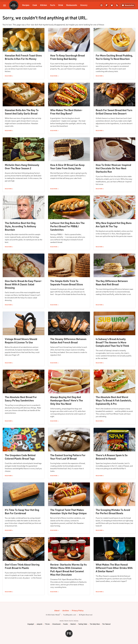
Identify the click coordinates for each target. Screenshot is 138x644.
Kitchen (44, 5)
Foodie (65, 624)
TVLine (47, 624)
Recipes (26, 5)
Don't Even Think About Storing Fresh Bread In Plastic (22, 566)
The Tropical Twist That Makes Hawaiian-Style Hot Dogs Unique (68, 512)
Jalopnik (39, 624)
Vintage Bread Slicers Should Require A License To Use (21, 341)
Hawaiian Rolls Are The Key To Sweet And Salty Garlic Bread (22, 112)
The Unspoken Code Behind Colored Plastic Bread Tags (20, 457)
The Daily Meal (95, 624)
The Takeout (106, 624)
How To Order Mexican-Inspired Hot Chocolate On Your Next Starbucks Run (113, 168)
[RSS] (117, 5)
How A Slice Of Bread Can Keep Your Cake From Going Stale (67, 167)
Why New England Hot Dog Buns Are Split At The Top (114, 225)
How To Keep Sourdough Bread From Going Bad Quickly (67, 57)
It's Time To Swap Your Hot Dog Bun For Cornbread (22, 512)
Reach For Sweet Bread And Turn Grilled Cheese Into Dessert (114, 112)
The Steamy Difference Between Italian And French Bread (68, 341)
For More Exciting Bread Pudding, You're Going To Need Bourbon (114, 57)
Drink (61, 5)
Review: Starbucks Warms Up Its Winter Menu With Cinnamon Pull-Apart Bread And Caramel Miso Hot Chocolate (68, 570)
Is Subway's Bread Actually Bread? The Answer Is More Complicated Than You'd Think (112, 342)
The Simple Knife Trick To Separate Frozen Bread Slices (67, 283)
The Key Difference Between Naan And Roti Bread (112, 283)
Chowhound (56, 624)
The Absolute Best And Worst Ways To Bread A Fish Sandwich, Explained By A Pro (114, 400)
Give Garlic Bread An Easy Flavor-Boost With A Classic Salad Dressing (24, 284)
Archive (66, 610)
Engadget (31, 624)
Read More (8, 76)
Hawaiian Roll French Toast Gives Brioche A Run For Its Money (23, 57)
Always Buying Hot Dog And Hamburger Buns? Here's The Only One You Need (67, 400)
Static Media (55, 615)
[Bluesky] (112, 5)
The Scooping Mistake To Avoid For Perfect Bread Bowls (113, 512)
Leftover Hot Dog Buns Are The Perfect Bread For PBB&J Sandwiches (67, 226)
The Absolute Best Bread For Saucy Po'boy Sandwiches (21, 399)
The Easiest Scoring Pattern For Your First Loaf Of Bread (68, 457)
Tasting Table (83, 624)
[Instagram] (101, 5)
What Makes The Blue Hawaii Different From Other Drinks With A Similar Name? (114, 568)
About (57, 610)
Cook (35, 5)
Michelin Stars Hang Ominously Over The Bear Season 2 (22, 167)
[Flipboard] (107, 5)
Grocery (84, 5)
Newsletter (128, 5)
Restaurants (72, 5)
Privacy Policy (78, 610)
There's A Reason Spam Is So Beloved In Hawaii (112, 457)
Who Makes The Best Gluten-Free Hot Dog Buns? (66, 112)
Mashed (73, 624)
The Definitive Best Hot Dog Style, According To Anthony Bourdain (20, 226)
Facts (53, 5)
